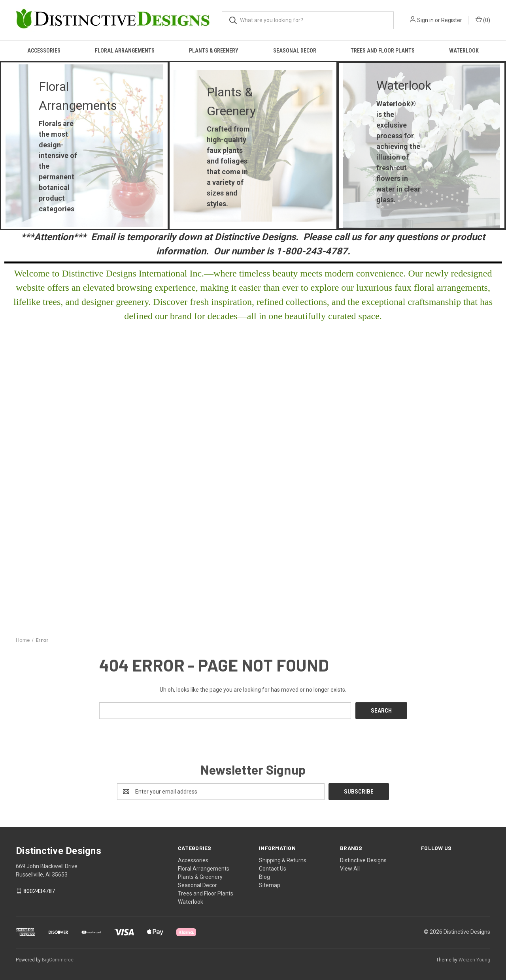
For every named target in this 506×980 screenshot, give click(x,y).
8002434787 (39, 891)
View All (350, 869)
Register (452, 20)
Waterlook (464, 51)
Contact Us (273, 869)
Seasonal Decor (295, 51)
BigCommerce (58, 960)
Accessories (44, 51)
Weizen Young (474, 960)
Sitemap (270, 885)
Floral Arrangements (125, 51)
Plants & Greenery (214, 51)
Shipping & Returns (283, 860)
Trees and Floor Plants (383, 51)
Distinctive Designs (363, 860)
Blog (264, 877)
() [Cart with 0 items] (483, 20)
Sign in (425, 20)
